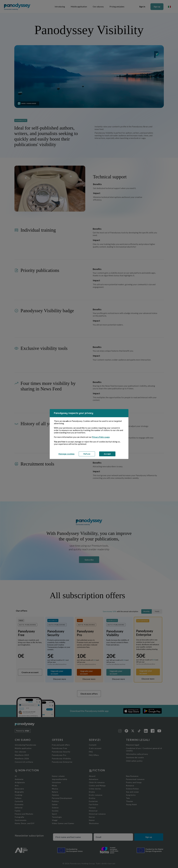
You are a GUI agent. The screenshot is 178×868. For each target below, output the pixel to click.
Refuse (87, 454)
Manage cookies (67, 454)
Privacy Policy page (101, 437)
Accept (107, 454)
